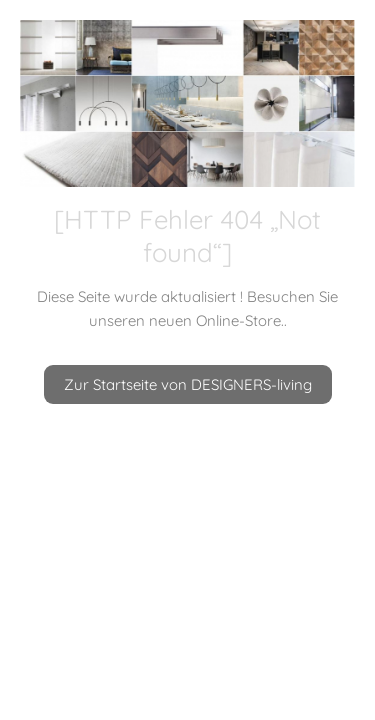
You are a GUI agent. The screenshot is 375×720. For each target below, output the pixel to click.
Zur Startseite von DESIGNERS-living (188, 384)
